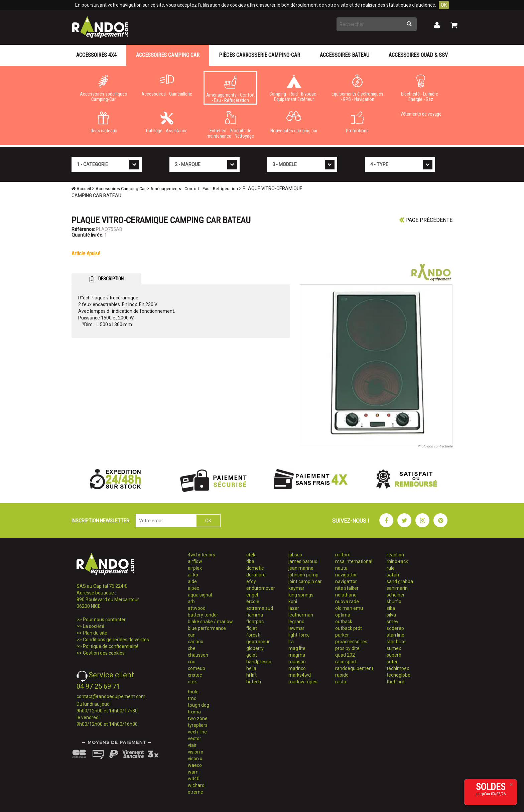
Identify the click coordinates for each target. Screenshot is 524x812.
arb (191, 601)
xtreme (195, 792)
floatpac (255, 622)
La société (94, 626)
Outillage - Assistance (167, 122)
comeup (196, 668)
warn (193, 772)
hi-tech (254, 682)
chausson (198, 655)
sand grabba (400, 581)
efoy (251, 581)
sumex (394, 648)
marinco (297, 668)
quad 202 (345, 655)
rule (391, 568)
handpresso (259, 662)
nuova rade (347, 601)
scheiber (396, 595)
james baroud (303, 561)
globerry (255, 648)
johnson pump (303, 575)
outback (344, 622)
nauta (341, 568)
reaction (395, 555)
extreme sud (260, 608)
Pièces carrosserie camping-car (259, 55)
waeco (195, 765)
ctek (192, 682)
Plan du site (95, 633)
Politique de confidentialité (111, 646)
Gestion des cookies (104, 653)
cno (192, 662)
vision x (195, 752)
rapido (342, 675)
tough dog (199, 705)
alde (192, 581)
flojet (252, 628)
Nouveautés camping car (294, 122)
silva (391, 615)
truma (194, 712)
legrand (296, 622)
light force (299, 635)
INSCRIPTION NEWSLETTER (100, 521)
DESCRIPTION (106, 279)
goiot (252, 655)
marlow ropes (303, 682)
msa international (354, 561)
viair (192, 745)
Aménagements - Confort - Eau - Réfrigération (230, 89)
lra (291, 642)
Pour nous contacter (104, 620)
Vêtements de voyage (421, 114)
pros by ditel (348, 648)
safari (393, 575)
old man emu (349, 608)
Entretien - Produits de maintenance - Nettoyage (230, 125)
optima (343, 615)
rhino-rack (397, 561)
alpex (193, 588)
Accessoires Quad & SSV (418, 55)
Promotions (357, 122)
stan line (396, 635)
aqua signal (200, 595)
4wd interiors (202, 555)
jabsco (295, 555)
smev (392, 622)
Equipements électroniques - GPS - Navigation (357, 88)
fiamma (255, 615)
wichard (196, 785)
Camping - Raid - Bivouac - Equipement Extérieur (294, 88)
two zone (198, 718)
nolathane (346, 595)
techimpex (398, 668)
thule (193, 692)
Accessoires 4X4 (96, 55)
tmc (192, 698)
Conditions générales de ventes (116, 640)
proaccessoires (351, 642)
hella (251, 668)
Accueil (81, 189)
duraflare (256, 575)
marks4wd (300, 675)
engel (252, 595)
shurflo (394, 601)
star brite (396, 642)
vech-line (197, 732)
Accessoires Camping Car (168, 55)
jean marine (301, 568)
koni (293, 601)
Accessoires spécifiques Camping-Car (103, 88)
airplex (195, 568)
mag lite (297, 648)
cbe (192, 648)
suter (392, 662)
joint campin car (305, 581)
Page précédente (426, 220)
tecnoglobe (399, 675)
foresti (253, 635)
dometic (255, 568)
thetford (396, 682)
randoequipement (354, 668)
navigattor (346, 575)
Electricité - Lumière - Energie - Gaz (421, 88)
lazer (294, 608)
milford (343, 555)
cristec (195, 675)
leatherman (301, 615)
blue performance (207, 628)
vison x (195, 759)
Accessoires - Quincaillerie (167, 86)
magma (297, 655)
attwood (197, 608)
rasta (341, 682)
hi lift (251, 675)
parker (342, 635)
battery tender (203, 615)
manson (297, 662)
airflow (195, 561)
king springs (301, 595)
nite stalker (347, 588)
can (192, 635)
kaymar (296, 588)
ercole (253, 601)
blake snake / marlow (210, 622)
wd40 (194, 779)
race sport (346, 662)
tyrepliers (198, 725)
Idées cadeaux (103, 122)
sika (391, 608)
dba (250, 561)
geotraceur (258, 642)
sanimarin (397, 588)
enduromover (261, 588)
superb (394, 655)
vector (194, 738)
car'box (195, 642)
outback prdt (349, 628)
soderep (395, 628)
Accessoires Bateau (345, 55)
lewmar (296, 628)
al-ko (193, 575)
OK (444, 5)
